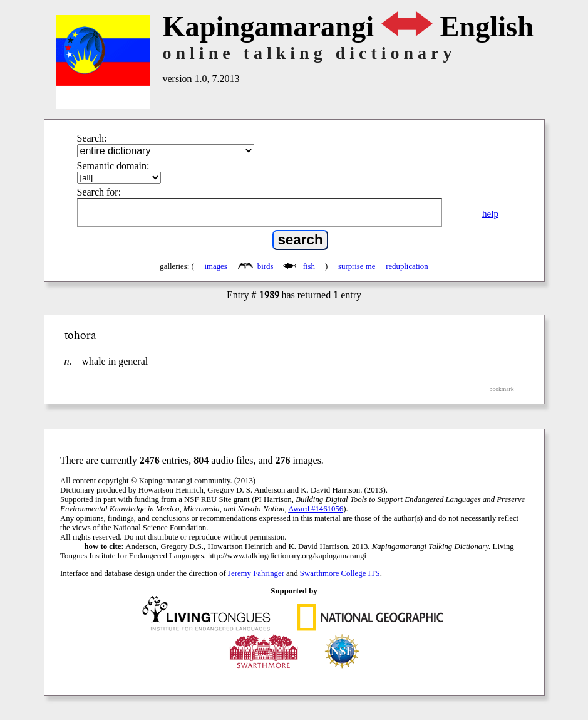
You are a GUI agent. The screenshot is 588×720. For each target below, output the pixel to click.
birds (257, 266)
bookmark (502, 389)
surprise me (357, 266)
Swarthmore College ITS (340, 573)
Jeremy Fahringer (256, 573)
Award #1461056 (316, 509)
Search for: (99, 192)
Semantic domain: (113, 166)
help (490, 213)
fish (300, 266)
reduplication (407, 266)
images (216, 266)
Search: (92, 138)
